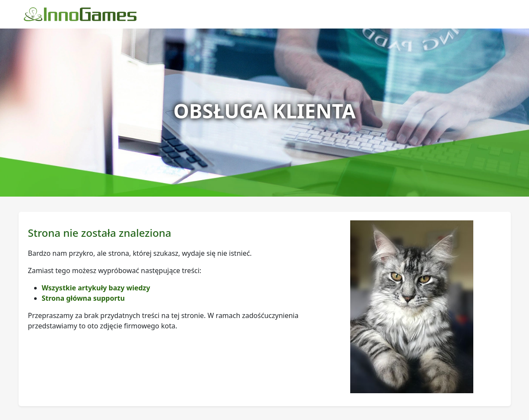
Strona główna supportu (83, 298)
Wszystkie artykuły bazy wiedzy (96, 288)
